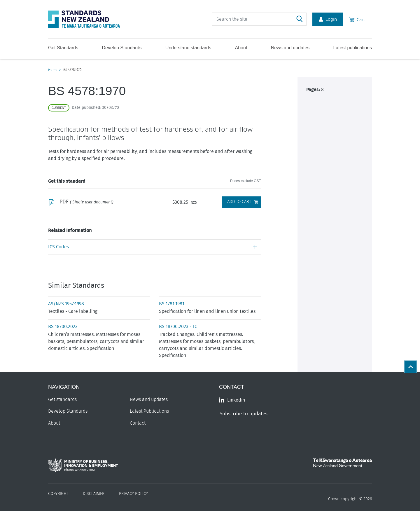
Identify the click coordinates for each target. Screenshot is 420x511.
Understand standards (188, 48)
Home (53, 70)
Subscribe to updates (244, 414)
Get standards (62, 400)
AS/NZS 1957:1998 (66, 304)
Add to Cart (239, 202)
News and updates (290, 48)
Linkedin (232, 400)
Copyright (58, 494)
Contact (138, 423)
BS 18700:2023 (63, 327)
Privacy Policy (133, 494)
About (241, 48)
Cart (357, 19)
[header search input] (259, 19)
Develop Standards (122, 48)
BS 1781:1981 (172, 304)
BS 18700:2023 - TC (178, 327)
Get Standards (63, 48)
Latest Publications (149, 411)
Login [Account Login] (328, 19)
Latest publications (352, 48)
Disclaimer (94, 494)
